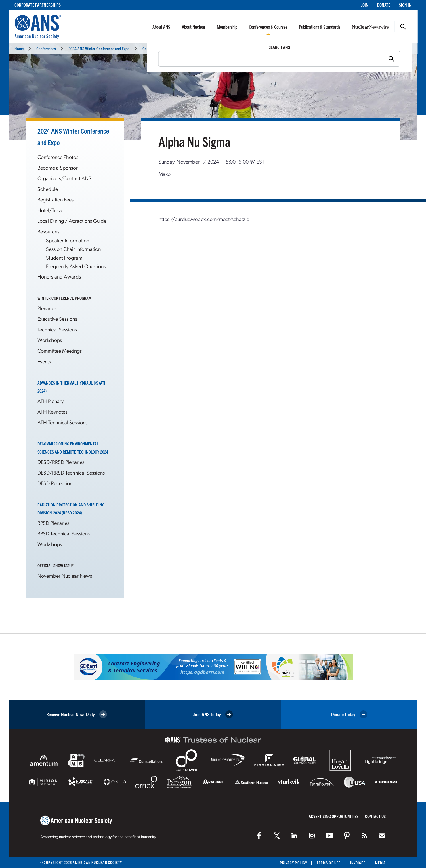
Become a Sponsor (58, 167)
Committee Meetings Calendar (165, 48)
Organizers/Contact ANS (64, 178)
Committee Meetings (60, 351)
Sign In (405, 5)
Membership (227, 27)
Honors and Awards (59, 276)
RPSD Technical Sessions (64, 533)
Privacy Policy (294, 863)
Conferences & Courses (268, 27)
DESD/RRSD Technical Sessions (71, 472)
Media (380, 863)
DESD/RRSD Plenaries (61, 462)
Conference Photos (58, 157)
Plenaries (47, 308)
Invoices (358, 863)
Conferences (46, 48)
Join (365, 5)
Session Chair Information (73, 249)
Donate (384, 5)
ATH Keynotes (52, 411)
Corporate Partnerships (38, 5)
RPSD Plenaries (53, 523)
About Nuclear (194, 27)
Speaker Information (68, 240)
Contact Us (375, 816)
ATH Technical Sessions (62, 422)
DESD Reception (55, 483)
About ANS (161, 27)
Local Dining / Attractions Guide (72, 221)
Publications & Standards (320, 27)
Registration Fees (56, 199)
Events (44, 361)
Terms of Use (329, 863)
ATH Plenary (50, 401)
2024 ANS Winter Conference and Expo (99, 48)
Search (403, 27)
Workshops (50, 340)
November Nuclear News (65, 576)
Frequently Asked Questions (76, 266)
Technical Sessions (57, 329)
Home (19, 48)
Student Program (64, 257)
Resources (48, 231)
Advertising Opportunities (334, 816)
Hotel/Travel (51, 210)
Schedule (48, 189)
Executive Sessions (57, 319)
